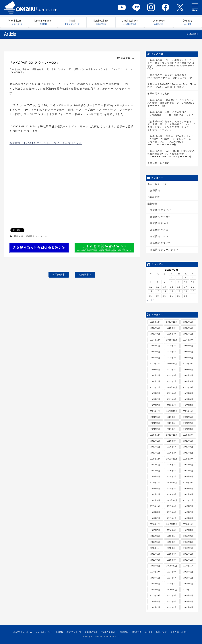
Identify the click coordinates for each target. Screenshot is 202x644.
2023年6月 (155, 375)
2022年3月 (155, 405)
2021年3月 (155, 429)
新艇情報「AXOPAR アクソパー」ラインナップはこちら (46, 143)
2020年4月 (188, 447)
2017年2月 (172, 518)
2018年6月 (155, 494)
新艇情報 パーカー (161, 217)
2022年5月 (172, 399)
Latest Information (43, 22)
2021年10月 (188, 411)
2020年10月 (188, 435)
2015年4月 (155, 560)
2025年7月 (155, 328)
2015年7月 (155, 554)
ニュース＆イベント (159, 184)
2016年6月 (155, 536)
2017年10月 (155, 506)
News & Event (14, 22)
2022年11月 (172, 387)
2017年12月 (172, 500)
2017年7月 (155, 512)
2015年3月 (172, 560)
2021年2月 (172, 429)
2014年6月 (172, 578)
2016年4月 (188, 536)
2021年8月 (172, 417)
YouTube (122, 7)
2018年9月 (155, 489)
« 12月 (151, 300)
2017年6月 (172, 512)
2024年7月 (188, 346)
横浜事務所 (137, 632)
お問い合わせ (161, 632)
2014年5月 (188, 578)
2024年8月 (172, 346)
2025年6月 (172, 328)
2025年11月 (172, 322)
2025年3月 (172, 334)
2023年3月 (155, 381)
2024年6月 (155, 352)
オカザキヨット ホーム (23, 632)
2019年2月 (172, 476)
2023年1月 (188, 381)
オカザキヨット (31, 7)
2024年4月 (188, 352)
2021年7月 (188, 417)
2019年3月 (155, 476)
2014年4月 (155, 584)
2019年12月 (155, 459)
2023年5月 (172, 375)
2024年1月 (188, 358)
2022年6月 (155, 399)
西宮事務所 (124, 632)
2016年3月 (155, 542)
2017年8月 (188, 506)
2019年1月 (188, 476)
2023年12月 (155, 364)
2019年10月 (188, 459)
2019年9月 (155, 465)
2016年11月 (172, 524)
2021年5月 (172, 423)
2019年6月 (155, 471)
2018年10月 (188, 482)
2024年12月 (155, 340)
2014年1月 (155, 590)
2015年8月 (188, 548)
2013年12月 (172, 590)
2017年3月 (155, 518)
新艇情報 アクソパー (36, 236)
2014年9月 (172, 572)
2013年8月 (188, 595)
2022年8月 (172, 393)
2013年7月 (155, 601)
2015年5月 (188, 554)
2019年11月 (172, 459)
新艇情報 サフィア (161, 243)
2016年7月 (188, 530)
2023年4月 (188, 375)
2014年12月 (172, 566)
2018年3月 (172, 494)
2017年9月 (172, 506)
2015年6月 (172, 554)
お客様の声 (154, 197)
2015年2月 (188, 560)
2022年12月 (155, 387)
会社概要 (149, 632)
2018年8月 (172, 489)
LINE (136, 7)
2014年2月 (188, 584)
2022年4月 (188, 399)
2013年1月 (188, 607)
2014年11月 (188, 566)
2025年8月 (188, 322)
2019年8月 (172, 465)
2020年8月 (172, 441)
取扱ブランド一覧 (74, 632)
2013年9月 (172, 595)
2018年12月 (155, 482)
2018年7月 (188, 489)
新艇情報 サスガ (159, 230)
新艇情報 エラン (159, 237)
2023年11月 (172, 364)
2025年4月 (155, 334)
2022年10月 (188, 387)
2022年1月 (188, 405)
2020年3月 (155, 453)
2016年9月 (155, 530)
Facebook (166, 7)
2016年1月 (188, 542)
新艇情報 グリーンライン (164, 250)
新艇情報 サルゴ (159, 223)
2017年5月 (188, 512)
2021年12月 (155, 411)
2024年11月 (172, 340)
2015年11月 (155, 548)
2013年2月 (172, 607)
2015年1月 (155, 566)
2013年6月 (172, 601)
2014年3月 (172, 584)
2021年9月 (155, 417)
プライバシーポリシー (180, 632)
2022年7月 (188, 393)
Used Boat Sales (130, 22)
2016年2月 (172, 542)
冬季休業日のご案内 (159, 94)
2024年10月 (188, 340)
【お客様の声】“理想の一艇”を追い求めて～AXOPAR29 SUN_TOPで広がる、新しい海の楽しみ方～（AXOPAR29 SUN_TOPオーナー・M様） (171, 140)
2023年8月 (172, 370)
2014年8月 (188, 572)
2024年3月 (155, 358)
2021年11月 (172, 411)
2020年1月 (188, 453)
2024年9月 (155, 346)
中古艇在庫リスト (108, 632)
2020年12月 (155, 435)
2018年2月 (188, 494)
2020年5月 (172, 447)
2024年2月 (172, 358)
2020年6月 (155, 447)
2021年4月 (188, 423)
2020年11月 (172, 435)
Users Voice (159, 22)
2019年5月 (172, 471)
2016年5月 (172, 536)
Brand (72, 22)
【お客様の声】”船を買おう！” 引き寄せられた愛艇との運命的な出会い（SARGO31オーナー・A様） (171, 103)
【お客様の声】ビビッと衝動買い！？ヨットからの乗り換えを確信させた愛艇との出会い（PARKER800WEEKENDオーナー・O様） (171, 64)
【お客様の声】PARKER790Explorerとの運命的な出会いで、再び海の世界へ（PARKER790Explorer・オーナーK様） (171, 154)
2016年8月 (172, 530)
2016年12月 (155, 524)
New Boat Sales (101, 22)
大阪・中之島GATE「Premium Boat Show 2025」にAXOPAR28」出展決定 (172, 86)
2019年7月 (188, 465)
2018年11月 (172, 482)
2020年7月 (188, 441)
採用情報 (155, 191)
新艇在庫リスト (91, 632)
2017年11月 (188, 500)
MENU (195, 7)
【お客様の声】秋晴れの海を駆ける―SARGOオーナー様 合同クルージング (171, 114)
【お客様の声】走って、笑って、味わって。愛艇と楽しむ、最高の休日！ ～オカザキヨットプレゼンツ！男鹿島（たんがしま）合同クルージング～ (171, 126)
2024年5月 (172, 352)
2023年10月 (188, 364)
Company (188, 22)
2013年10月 (155, 595)
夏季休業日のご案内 (159, 163)
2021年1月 (188, 429)
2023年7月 (188, 370)
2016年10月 (188, 524)
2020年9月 (155, 441)
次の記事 (85, 275)
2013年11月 (188, 590)
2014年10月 (155, 572)
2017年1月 (188, 518)
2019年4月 (188, 471)
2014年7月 (155, 578)
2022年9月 (155, 393)
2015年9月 (172, 548)
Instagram (151, 7)
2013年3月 (155, 607)
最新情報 (19, 236)
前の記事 (59, 275)
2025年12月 (155, 322)
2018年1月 (155, 500)
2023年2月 (172, 381)
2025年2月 (188, 334)
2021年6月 (155, 423)
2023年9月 (155, 370)
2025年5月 (188, 328)
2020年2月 (172, 453)
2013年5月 (188, 601)
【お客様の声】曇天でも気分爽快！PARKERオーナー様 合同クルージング (170, 76)
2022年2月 (172, 405)
